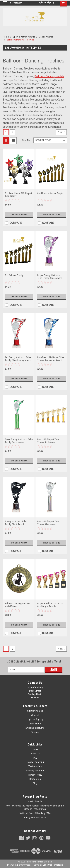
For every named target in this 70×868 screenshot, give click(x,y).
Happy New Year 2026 (35, 818)
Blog (35, 783)
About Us (35, 754)
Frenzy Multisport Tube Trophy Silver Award (48, 523)
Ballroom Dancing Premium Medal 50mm (18, 605)
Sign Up (51, 3)
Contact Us (35, 779)
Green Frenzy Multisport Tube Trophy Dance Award (19, 441)
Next (62, 132)
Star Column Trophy (14, 275)
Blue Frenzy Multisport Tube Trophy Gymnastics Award (51, 359)
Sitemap (35, 732)
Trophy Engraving (35, 762)
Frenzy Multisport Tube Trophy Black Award (16, 523)
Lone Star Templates (53, 865)
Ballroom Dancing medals (49, 76)
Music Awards (35, 801)
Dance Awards (46, 37)
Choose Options (19, 215)
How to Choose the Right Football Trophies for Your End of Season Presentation (35, 807)
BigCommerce (24, 865)
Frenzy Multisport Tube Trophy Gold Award (48, 441)
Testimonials (35, 766)
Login (40, 3)
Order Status (35, 724)
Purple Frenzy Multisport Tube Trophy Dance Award (50, 277)
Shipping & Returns (35, 728)
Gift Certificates (35, 711)
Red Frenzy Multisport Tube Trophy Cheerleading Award (18, 359)
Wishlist (35, 715)
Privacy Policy (35, 775)
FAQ (35, 758)
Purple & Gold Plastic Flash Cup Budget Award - (50, 605)
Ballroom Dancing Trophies (20, 40)
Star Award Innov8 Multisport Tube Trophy (18, 195)
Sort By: (26, 140)
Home (6, 37)
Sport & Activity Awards (24, 37)
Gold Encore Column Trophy (50, 193)
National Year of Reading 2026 (35, 813)
